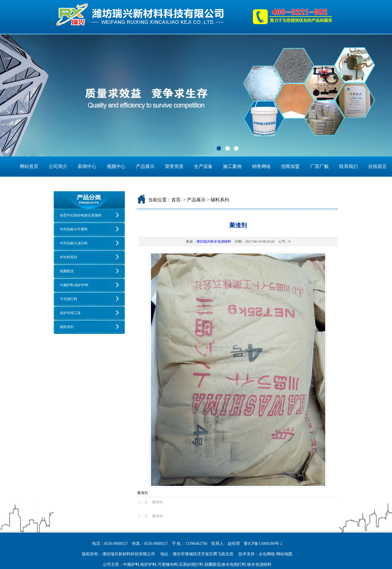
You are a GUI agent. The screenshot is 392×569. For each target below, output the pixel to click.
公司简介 (58, 166)
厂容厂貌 (319, 166)
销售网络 (261, 166)
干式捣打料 (69, 299)
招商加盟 (290, 166)
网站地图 (284, 554)
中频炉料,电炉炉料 (74, 285)
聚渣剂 (157, 502)
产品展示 (145, 166)
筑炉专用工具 (70, 313)
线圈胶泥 (67, 271)
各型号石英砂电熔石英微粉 (81, 215)
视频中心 (116, 166)
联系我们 (348, 166)
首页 (176, 200)
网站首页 (29, 166)
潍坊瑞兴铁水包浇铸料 (214, 241)
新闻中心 (87, 166)
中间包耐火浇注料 (74, 243)
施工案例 (232, 166)
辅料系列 (67, 327)
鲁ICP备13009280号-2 (263, 544)
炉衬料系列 (69, 257)
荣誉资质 (174, 166)
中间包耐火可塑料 (74, 229)
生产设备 (203, 166)
